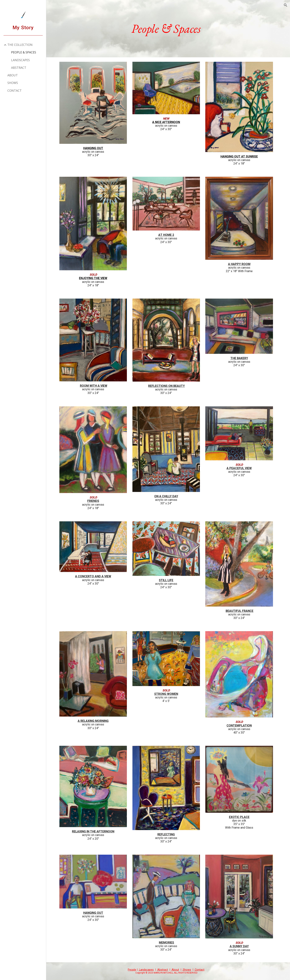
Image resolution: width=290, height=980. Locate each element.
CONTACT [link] (15, 91)
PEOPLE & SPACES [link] (24, 52)
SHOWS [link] (13, 83)
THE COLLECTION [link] (20, 45)
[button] (286, 5)
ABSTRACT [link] (19, 68)
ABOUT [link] (13, 75)
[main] (168, 29)
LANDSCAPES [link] (20, 60)
